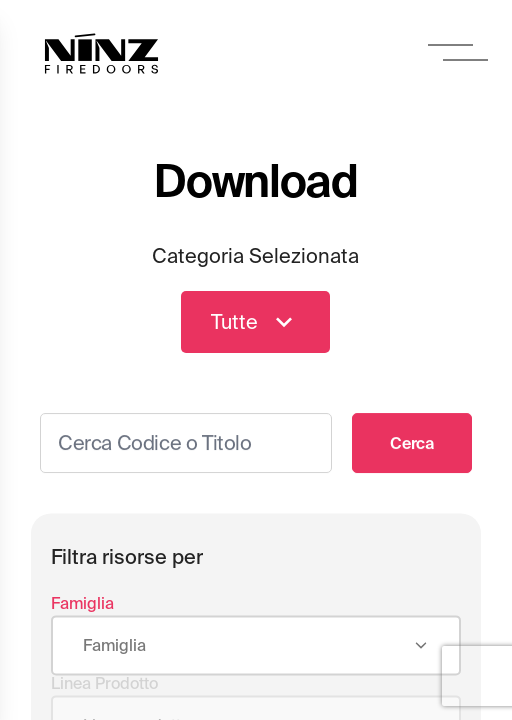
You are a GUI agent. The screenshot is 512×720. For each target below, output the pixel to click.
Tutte (255, 323)
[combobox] (255, 649)
